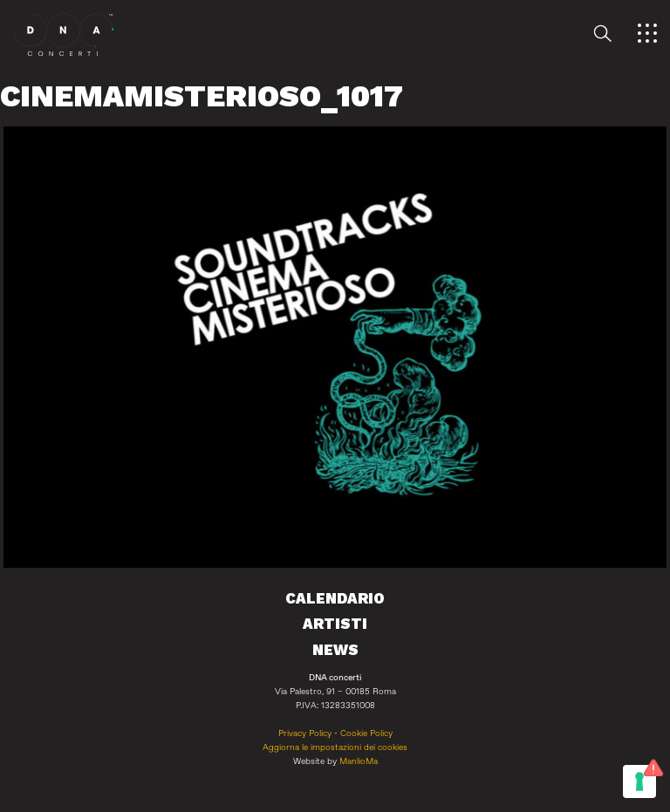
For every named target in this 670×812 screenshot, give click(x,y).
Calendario (335, 598)
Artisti (335, 624)
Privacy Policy (305, 734)
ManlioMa (359, 761)
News (335, 650)
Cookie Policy (366, 734)
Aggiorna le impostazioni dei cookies (335, 747)
